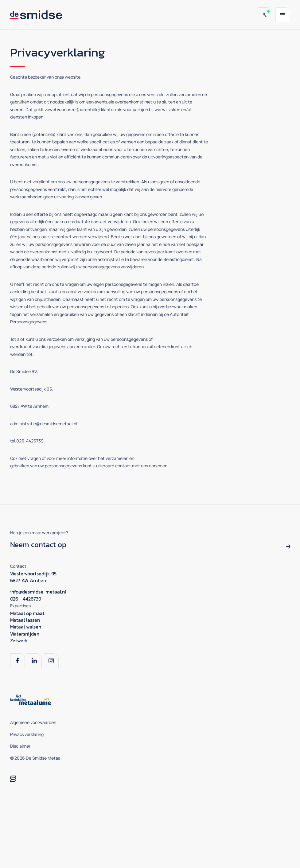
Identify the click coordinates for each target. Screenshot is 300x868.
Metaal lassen (25, 620)
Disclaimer (20, 746)
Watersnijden (25, 634)
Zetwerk (19, 640)
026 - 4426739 (26, 599)
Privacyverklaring (27, 734)
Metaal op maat (27, 613)
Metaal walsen (26, 627)
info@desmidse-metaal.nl (38, 592)
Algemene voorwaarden (33, 722)
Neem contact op (38, 545)
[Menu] (283, 15)
